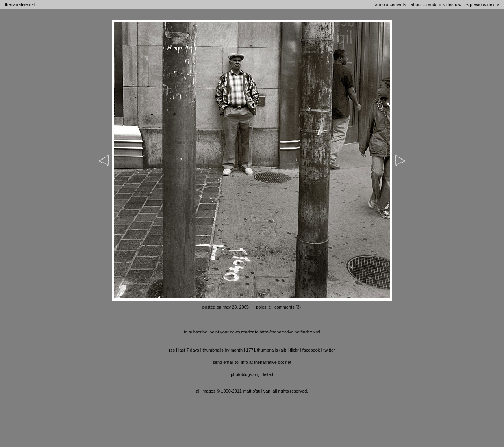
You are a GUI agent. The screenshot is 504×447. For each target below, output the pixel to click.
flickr (294, 350)
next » (493, 4)
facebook (311, 350)
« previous (476, 4)
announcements (391, 4)
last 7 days (189, 350)
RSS (172, 350)
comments (284, 307)
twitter (329, 350)
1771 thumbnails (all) (266, 350)
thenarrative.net (20, 4)
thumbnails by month (223, 350)
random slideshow (444, 4)
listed (268, 374)
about (416, 4)
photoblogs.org (245, 374)
